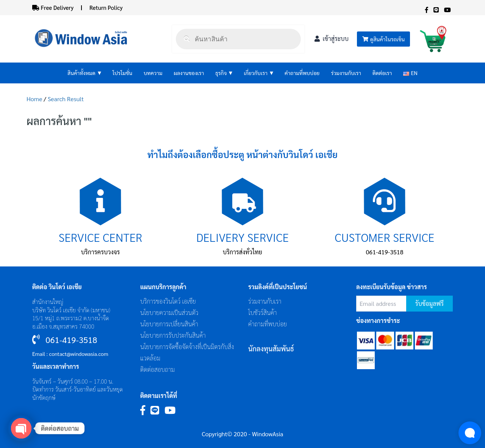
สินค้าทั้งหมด (84, 73)
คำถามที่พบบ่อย (302, 73)
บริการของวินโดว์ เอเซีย (168, 301)
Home (34, 99)
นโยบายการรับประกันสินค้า (173, 335)
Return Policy (106, 7)
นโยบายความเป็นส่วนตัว (169, 313)
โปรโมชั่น (123, 73)
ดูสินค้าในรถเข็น (383, 39)
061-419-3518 (385, 252)
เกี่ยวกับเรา (258, 73)
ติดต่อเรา (382, 73)
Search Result (66, 99)
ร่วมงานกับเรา (346, 73)
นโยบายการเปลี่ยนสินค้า (169, 324)
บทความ (153, 73)
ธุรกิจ (224, 73)
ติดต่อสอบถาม (157, 369)
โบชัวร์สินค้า (263, 313)
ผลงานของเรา (189, 73)
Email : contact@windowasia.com (70, 354)
